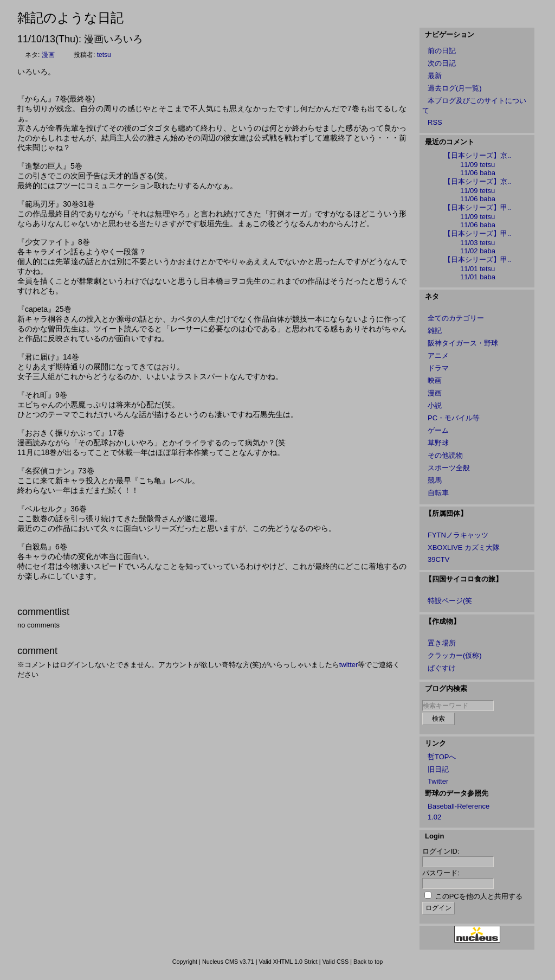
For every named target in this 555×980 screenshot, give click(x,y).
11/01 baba (478, 277)
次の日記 (442, 63)
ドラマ (438, 368)
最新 (435, 76)
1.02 (434, 817)
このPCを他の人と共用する (479, 896)
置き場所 (442, 643)
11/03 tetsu (477, 243)
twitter (349, 665)
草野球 (438, 443)
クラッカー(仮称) (455, 655)
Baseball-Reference (459, 806)
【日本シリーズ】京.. (477, 155)
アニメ (438, 356)
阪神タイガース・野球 (463, 343)
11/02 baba (478, 251)
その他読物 (445, 455)
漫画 (48, 55)
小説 (435, 405)
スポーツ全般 (449, 468)
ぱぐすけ (442, 668)
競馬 (435, 480)
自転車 (438, 493)
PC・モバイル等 (454, 418)
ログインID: (441, 851)
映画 (435, 380)
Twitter (438, 781)
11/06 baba (478, 173)
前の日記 (442, 51)
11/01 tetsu (477, 269)
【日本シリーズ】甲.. (477, 207)
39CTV (438, 559)
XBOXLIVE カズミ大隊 (464, 547)
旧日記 (438, 769)
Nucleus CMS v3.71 (228, 962)
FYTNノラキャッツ (458, 535)
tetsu (104, 55)
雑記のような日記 (70, 18)
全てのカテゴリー (456, 318)
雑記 (435, 331)
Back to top (368, 962)
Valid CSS (336, 962)
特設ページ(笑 (450, 601)
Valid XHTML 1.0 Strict (288, 962)
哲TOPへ (442, 757)
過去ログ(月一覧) (455, 88)
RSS (435, 122)
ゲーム (438, 430)
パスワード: (441, 873)
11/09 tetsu (477, 165)
